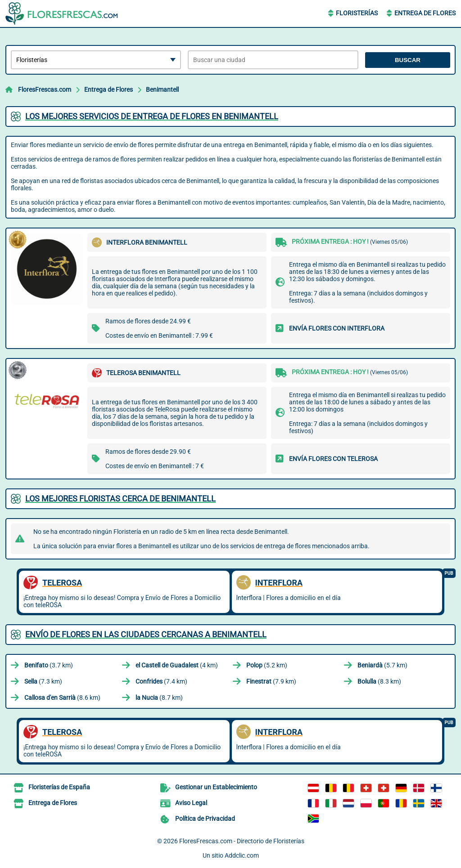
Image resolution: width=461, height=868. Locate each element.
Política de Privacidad (205, 819)
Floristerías (357, 13)
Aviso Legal (191, 803)
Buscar (408, 60)
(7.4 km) (161, 681)
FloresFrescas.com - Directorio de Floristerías (242, 841)
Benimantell (162, 89)
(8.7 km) (159, 698)
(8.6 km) (62, 698)
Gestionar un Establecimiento (216, 787)
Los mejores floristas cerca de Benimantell (120, 499)
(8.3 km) (379, 681)
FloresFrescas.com (45, 89)
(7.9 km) (271, 681)
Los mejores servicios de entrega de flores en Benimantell (152, 116)
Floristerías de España (59, 787)
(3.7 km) (49, 665)
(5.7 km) (382, 665)
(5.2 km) (267, 665)
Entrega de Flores (425, 13)
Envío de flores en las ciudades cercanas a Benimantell (146, 634)
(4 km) (177, 665)
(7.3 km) (43, 681)
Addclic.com (242, 855)
